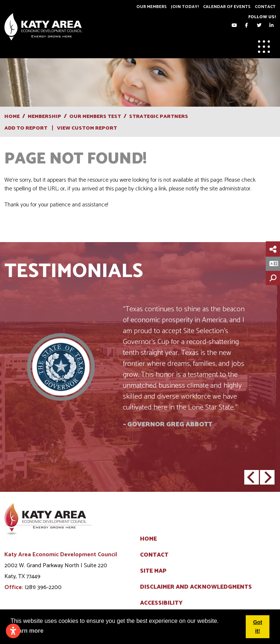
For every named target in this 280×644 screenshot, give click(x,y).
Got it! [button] (258, 627)
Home (148, 539)
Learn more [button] (28, 631)
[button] (252, 477)
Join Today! (185, 7)
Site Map (153, 571)
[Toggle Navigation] (264, 47)
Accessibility (161, 603)
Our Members (151, 7)
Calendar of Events (227, 7)
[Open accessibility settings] (13, 631)
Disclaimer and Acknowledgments (196, 587)
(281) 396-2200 (43, 587)
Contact (265, 7)
